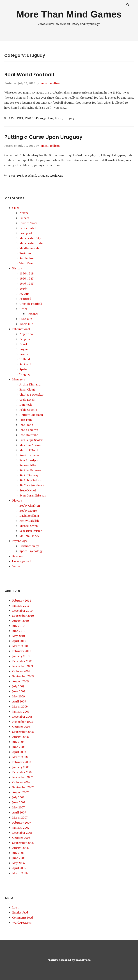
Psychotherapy (29, 546)
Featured (25, 299)
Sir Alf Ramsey (29, 475)
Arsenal (24, 213)
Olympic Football (31, 304)
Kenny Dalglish (29, 521)
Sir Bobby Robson (31, 480)
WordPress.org (22, 923)
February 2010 (22, 651)
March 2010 (20, 646)
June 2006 (19, 858)
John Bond (26, 425)
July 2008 (18, 742)
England (25, 349)
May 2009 (19, 696)
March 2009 (20, 706)
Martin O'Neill (29, 450)
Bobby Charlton (30, 505)
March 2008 (20, 757)
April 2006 (19, 868)
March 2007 (20, 817)
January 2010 (21, 656)
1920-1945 (32, 118)
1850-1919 (16, 118)
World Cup (57, 176)
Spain (23, 369)
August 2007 (20, 792)
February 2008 (22, 762)
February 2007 (22, 822)
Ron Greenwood (30, 455)
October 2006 (21, 838)
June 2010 (19, 631)
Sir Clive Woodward (32, 485)
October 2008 (21, 727)
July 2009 (18, 686)
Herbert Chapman (31, 415)
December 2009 (22, 661)
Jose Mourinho (29, 435)
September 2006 (23, 843)
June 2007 (19, 802)
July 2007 (18, 797)
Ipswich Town (28, 223)
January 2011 (21, 606)
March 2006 (20, 873)
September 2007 (23, 787)
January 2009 (21, 711)
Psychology (20, 541)
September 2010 (23, 616)
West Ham (26, 263)
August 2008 (20, 737)
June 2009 (19, 691)
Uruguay (69, 118)
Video (16, 566)
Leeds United (28, 228)
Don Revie (26, 405)
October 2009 (21, 671)
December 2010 (22, 611)
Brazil (59, 118)
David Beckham (29, 516)
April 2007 (19, 812)
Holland (25, 359)
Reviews (17, 556)
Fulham (24, 218)
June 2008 (19, 747)
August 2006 (20, 848)
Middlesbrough (29, 248)
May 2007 (19, 807)
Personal (32, 314)
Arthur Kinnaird (30, 384)
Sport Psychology (31, 551)
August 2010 (20, 621)
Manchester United (32, 243)
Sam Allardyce (29, 460)
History (17, 268)
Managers (19, 379)
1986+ (23, 289)
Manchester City (30, 238)
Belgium (25, 339)
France (24, 354)
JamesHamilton (50, 83)
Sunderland (27, 258)
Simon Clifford (29, 465)
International (21, 329)
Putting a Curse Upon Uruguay (43, 137)
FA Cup (24, 294)
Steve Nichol (28, 490)
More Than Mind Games (69, 14)
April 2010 (19, 641)
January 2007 (21, 828)
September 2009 (23, 676)
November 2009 (23, 666)
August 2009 (20, 681)
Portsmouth (27, 253)
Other (23, 309)
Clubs (16, 208)
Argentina (47, 118)
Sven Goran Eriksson (33, 495)
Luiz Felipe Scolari (31, 440)
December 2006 (22, 833)
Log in (16, 907)
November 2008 (23, 722)
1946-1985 (16, 176)
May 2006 (19, 863)
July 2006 (18, 853)
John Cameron (29, 430)
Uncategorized (22, 561)
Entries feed (20, 912)
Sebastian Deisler (31, 531)
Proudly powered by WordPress (69, 960)
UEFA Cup (26, 319)
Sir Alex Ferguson (31, 470)
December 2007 (22, 772)
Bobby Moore (28, 511)
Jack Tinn (26, 420)
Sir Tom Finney (29, 536)
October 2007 (21, 782)
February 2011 (22, 600)
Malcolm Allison (30, 445)
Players (17, 500)
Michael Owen (29, 526)
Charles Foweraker (31, 394)
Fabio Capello (28, 410)
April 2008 (19, 752)
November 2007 (23, 777)
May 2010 (19, 636)
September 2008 (23, 732)
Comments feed (22, 917)
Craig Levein (27, 400)
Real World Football (29, 75)
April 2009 (19, 701)
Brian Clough (28, 389)
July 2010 (18, 626)
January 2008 (21, 767)
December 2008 (22, 717)
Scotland (30, 176)
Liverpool (26, 233)
